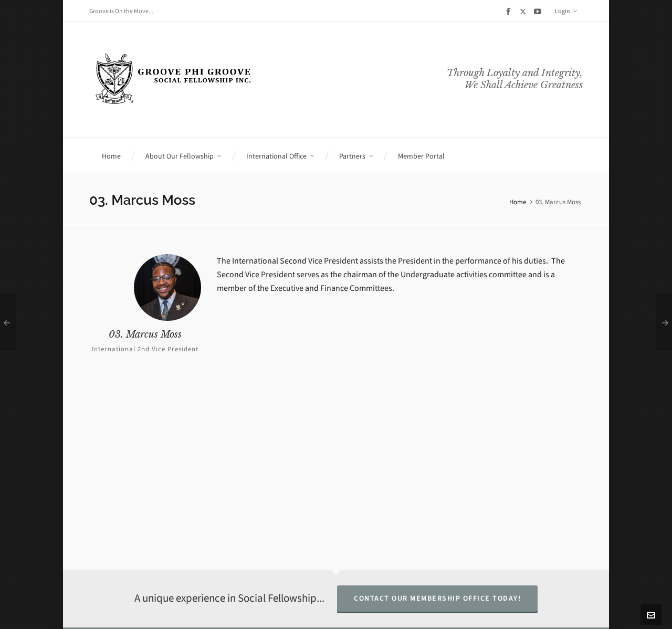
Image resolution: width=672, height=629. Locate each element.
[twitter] (524, 11)
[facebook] (510, 12)
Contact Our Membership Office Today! (437, 598)
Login (566, 11)
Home (518, 202)
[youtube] (539, 12)
